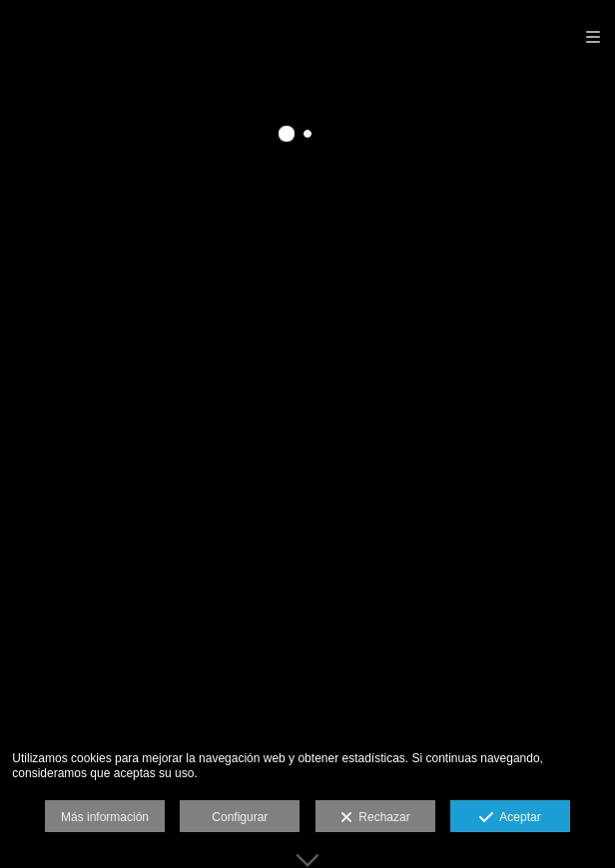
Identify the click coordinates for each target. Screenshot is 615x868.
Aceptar (510, 818)
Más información (105, 817)
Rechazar (375, 818)
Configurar (240, 817)
